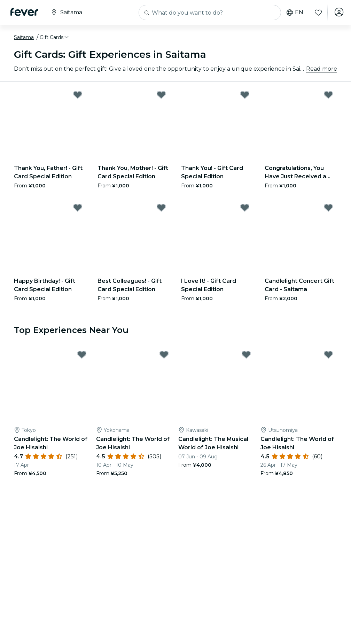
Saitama (24, 37)
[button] (55, 37)
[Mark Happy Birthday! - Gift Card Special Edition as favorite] (78, 208)
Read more (322, 69)
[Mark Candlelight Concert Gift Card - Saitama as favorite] (328, 208)
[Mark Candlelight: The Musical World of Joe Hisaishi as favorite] (246, 355)
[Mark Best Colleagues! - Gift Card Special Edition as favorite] (161, 208)
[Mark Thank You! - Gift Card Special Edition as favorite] (245, 95)
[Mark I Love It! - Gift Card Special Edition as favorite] (245, 208)
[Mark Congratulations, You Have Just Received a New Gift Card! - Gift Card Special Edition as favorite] (328, 95)
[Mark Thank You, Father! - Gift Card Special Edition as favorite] (78, 95)
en (293, 13)
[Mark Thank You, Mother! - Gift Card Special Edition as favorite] (161, 95)
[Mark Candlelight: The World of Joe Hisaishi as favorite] (82, 355)
